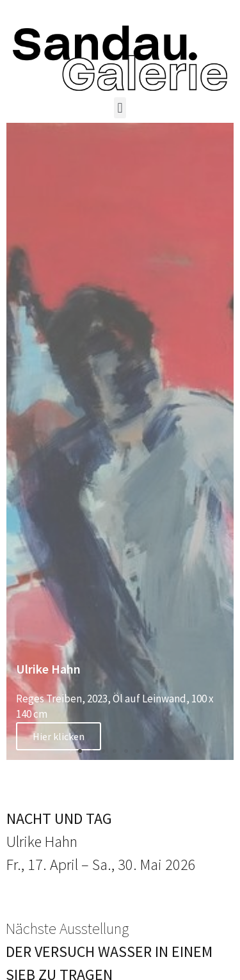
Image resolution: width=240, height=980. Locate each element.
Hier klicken (59, 736)
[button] (120, 108)
